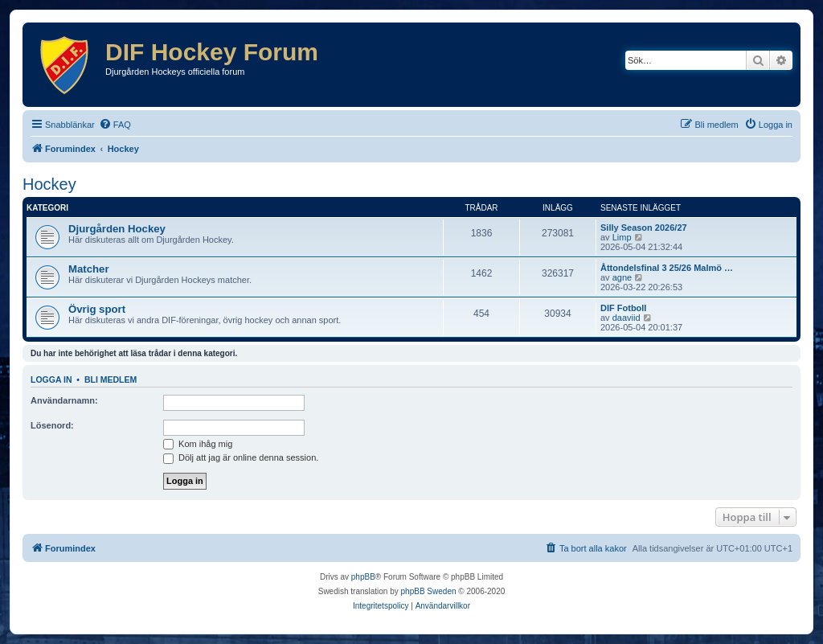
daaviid (626, 318)
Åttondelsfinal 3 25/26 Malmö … (667, 268)
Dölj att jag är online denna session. (241, 457)
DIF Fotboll (623, 308)
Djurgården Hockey (117, 229)
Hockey (49, 184)
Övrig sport (97, 309)
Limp (622, 237)
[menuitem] (115, 125)
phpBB (363, 577)
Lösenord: (52, 425)
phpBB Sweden (429, 591)
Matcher (89, 269)
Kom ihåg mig (198, 444)
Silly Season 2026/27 (644, 228)
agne (622, 277)
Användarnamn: (64, 400)
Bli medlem (111, 379)
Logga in (51, 379)
